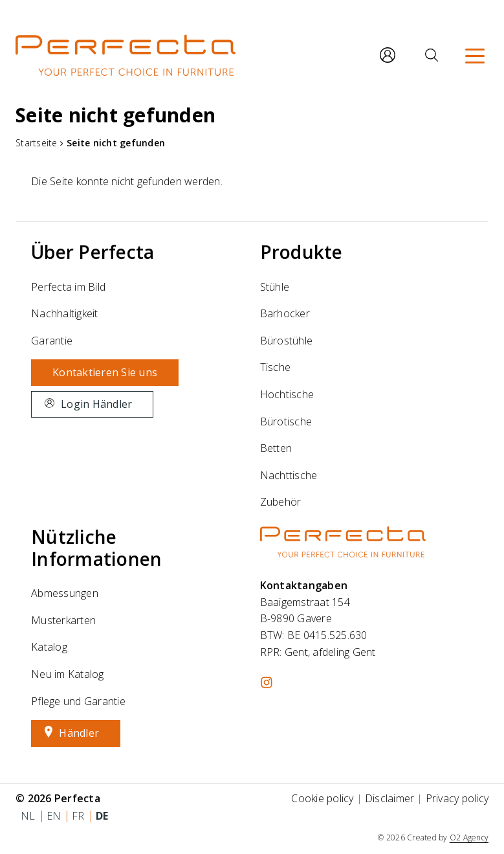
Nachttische (289, 475)
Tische (276, 367)
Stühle (275, 287)
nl (28, 816)
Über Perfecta (93, 252)
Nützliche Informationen (96, 548)
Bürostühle (287, 341)
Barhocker (285, 313)
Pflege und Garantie (78, 701)
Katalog (49, 647)
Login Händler (96, 404)
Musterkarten (63, 620)
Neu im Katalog (68, 674)
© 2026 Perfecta (58, 798)
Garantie (52, 341)
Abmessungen (65, 593)
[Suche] (432, 55)
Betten (276, 448)
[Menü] (475, 55)
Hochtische (287, 394)
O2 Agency (469, 837)
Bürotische (286, 421)
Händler (79, 733)
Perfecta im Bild (68, 287)
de (102, 816)
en (54, 816)
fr (78, 816)
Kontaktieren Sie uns (105, 372)
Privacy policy (457, 798)
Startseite (37, 143)
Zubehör (281, 502)
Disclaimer (390, 798)
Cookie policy (322, 798)
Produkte (301, 252)
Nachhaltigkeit (65, 313)
